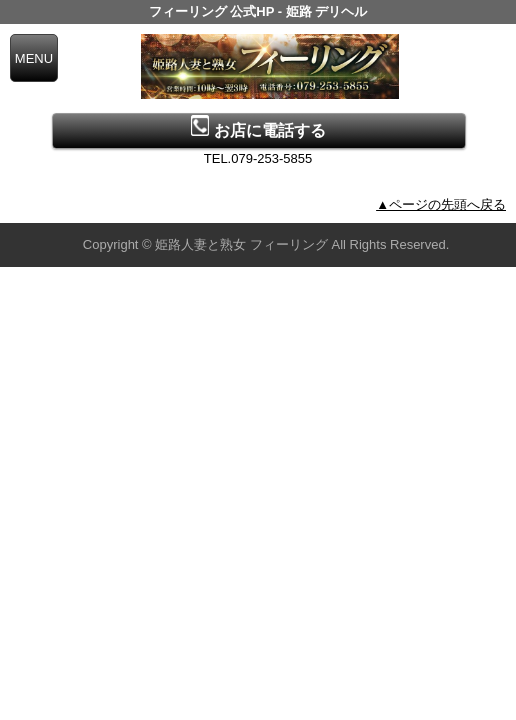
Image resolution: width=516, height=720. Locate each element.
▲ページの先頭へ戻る (441, 204)
